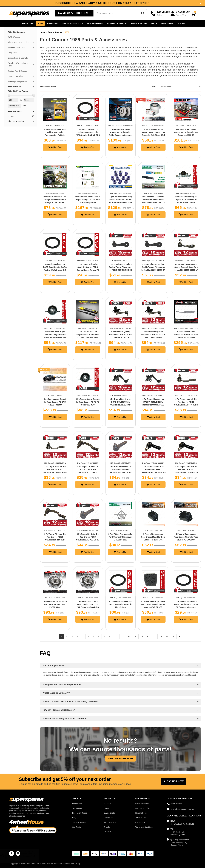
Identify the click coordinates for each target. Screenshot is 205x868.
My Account (77, 804)
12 (123, 636)
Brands (154, 23)
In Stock (21, 116)
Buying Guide (109, 813)
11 (116, 636)
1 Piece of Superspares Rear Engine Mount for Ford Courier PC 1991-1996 (186, 537)
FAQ (74, 818)
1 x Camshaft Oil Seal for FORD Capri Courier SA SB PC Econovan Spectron (186, 604)
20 (173, 636)
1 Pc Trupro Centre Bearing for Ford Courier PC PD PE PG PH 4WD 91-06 (88, 402)
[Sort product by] (180, 86)
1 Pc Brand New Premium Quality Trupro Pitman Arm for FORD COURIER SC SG (120, 267)
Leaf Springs (173, 56)
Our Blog (107, 808)
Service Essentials (95, 23)
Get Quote (77, 827)
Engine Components (166, 73)
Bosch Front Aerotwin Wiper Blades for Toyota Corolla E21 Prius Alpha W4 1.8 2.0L (24, 856)
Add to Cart (55, 147)
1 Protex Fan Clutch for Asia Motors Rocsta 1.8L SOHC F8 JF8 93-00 (55, 604)
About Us (108, 804)
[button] (26, 23)
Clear (25, 106)
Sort (154, 86)
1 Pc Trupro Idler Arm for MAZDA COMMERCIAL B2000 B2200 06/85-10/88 (153, 402)
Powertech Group (73, 864)
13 (129, 636)
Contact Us (108, 818)
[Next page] (179, 636)
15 (142, 636)
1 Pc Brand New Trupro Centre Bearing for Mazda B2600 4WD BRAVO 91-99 (55, 335)
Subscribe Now (173, 781)
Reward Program (168, 23)
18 (161, 636)
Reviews (182, 23)
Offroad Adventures (139, 23)
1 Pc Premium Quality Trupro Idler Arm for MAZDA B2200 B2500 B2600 (153, 335)
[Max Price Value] (29, 100)
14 (135, 636)
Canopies (140, 56)
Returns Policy (141, 813)
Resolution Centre (80, 813)
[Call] (160, 14)
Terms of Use (141, 818)
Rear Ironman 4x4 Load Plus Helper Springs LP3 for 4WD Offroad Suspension (88, 200)
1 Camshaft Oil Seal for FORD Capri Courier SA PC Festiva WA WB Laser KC (55, 267)
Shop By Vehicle (79, 822)
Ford (50, 32)
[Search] (143, 13)
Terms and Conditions (144, 827)
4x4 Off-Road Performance (54, 76)
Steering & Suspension (73, 23)
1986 (67, 32)
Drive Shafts (115, 56)
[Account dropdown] (180, 14)
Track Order (77, 808)
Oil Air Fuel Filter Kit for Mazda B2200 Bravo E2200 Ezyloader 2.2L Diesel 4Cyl (153, 132)
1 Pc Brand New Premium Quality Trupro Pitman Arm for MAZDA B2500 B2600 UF (186, 267)
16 (148, 636)
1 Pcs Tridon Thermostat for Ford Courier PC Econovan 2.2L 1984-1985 (120, 537)
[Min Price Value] (13, 100)
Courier (59, 32)
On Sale (40, 23)
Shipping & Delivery (143, 808)
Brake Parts (53, 23)
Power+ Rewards (142, 804)
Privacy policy (141, 822)
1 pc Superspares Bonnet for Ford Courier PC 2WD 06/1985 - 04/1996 (55, 402)
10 (110, 636)
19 (167, 636)
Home (43, 32)
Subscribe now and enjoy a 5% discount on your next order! (102, 3)
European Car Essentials (117, 23)
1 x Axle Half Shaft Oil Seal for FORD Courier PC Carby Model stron (120, 604)
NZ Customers (110, 822)
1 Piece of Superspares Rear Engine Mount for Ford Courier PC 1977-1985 (153, 537)
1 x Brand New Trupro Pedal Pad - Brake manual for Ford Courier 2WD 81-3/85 (153, 604)
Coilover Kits (153, 56)
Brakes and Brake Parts (112, 76)
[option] (102, 3)
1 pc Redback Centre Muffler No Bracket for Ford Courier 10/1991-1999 (186, 335)
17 (154, 636)
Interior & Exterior (188, 73)
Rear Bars (129, 56)
